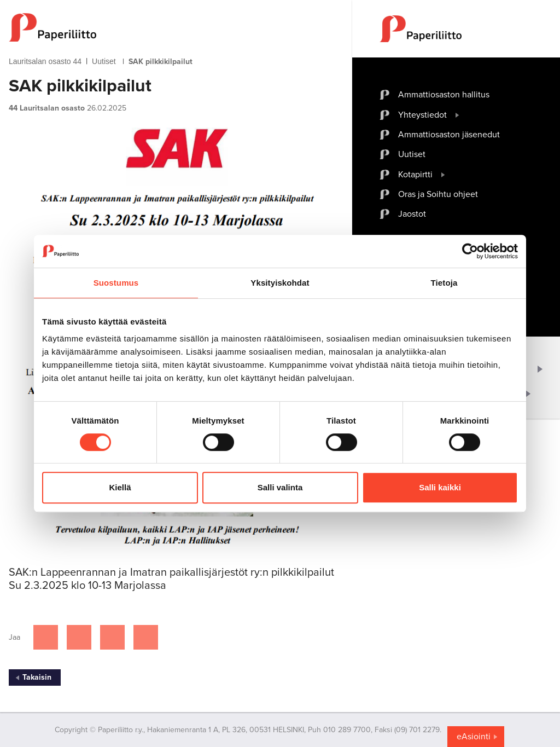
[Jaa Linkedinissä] (112, 637)
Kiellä (120, 487)
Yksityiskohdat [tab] (280, 283)
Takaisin (37, 677)
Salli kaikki (440, 487)
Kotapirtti (415, 175)
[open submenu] (457, 115)
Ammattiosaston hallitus (444, 95)
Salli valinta (280, 487)
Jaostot (412, 214)
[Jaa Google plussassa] (146, 637)
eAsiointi (474, 737)
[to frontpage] (176, 27)
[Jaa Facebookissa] (46, 637)
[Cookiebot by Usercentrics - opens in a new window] (470, 251)
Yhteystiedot (422, 115)
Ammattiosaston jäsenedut (449, 135)
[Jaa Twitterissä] (79, 637)
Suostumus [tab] (116, 283)
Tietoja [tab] (444, 283)
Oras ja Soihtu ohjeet (438, 194)
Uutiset (104, 61)
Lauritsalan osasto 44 (45, 61)
